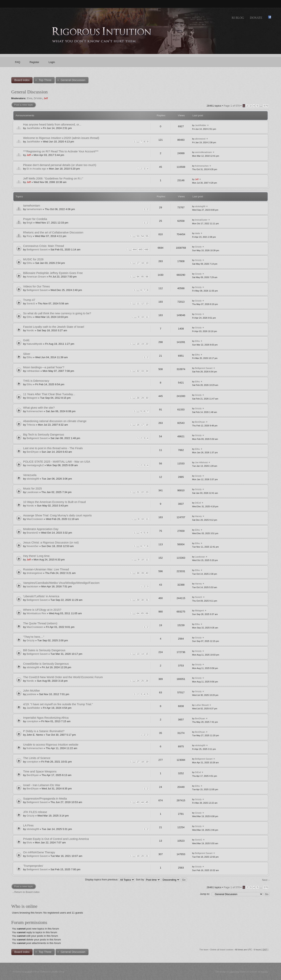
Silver (27, 354)
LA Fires (28, 825)
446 (146, 250)
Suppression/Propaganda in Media (45, 799)
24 (138, 681)
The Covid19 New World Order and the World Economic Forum (63, 677)
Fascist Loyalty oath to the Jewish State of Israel (54, 327)
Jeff (46, 98)
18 (142, 263)
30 (147, 398)
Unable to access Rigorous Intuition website (51, 745)
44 (142, 802)
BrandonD (32, 533)
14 (142, 654)
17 (138, 263)
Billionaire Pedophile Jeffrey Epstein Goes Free (53, 273)
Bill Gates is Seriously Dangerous (44, 650)
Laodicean (32, 492)
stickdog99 (200, 206)
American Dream (36, 277)
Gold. (27, 340)
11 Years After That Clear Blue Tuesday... (49, 394)
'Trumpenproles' (33, 866)
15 (147, 654)
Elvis (30, 98)
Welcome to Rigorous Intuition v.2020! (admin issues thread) (61, 138)
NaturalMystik (34, 344)
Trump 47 (29, 300)
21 (138, 492)
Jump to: (205, 894)
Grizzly (198, 247)
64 (138, 613)
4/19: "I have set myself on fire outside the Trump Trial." (58, 704)
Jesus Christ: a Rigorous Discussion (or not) (51, 543)
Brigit (29, 223)
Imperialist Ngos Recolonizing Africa (46, 718)
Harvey (199, 516)
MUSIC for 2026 (33, 259)
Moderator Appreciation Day (41, 529)
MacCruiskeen (35, 519)
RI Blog (238, 18)
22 (142, 492)
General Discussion (29, 92)
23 (147, 492)
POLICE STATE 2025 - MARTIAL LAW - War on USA (57, 462)
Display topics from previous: (110, 880)
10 (142, 317)
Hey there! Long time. (37, 556)
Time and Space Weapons (40, 771)
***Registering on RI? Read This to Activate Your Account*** (61, 151)
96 (147, 277)
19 (147, 263)
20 (147, 344)
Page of (232, 106)
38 (138, 573)
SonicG (31, 304)
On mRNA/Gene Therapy (39, 852)
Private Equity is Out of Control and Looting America (56, 839)
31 (147, 600)
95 (142, 277)
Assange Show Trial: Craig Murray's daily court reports (58, 515)
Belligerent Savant (37, 250)
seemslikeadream (204, 152)
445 (140, 250)
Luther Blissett (202, 705)
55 (147, 236)
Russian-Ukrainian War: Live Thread (46, 569)
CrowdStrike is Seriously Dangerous (46, 664)
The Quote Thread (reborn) (40, 623)
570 (266, 106)
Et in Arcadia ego (36, 169)
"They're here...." (34, 637)
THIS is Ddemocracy (36, 381)
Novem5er (32, 546)
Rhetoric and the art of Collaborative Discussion (53, 232)
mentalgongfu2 (35, 465)
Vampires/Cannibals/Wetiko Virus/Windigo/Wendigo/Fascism (61, 583)
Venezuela (30, 475)
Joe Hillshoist (201, 462)
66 (147, 613)
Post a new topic (24, 105)
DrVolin (38, 98)
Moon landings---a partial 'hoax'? (44, 367)
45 (147, 802)
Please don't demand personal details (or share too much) (60, 165)
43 (138, 802)
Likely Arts (234, 972)
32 (138, 371)
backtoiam (32, 586)
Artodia (264, 972)
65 (142, 613)
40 (147, 573)
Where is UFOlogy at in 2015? (42, 610)
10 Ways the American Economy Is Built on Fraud (55, 502)
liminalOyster (201, 220)
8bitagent (32, 398)
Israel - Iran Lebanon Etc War (42, 785)
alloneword (200, 139)
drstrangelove (34, 573)
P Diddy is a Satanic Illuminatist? (44, 731)
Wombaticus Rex (36, 613)
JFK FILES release (35, 812)
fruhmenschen (202, 166)
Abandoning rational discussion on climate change (55, 421)
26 (147, 681)
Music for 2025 (33, 489)
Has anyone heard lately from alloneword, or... (52, 125)
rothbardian (33, 371)
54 (142, 236)
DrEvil (198, 503)
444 (135, 250)
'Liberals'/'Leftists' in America (41, 596)
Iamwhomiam (32, 206)
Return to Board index (27, 892)
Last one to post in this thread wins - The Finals (53, 448)
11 (138, 304)
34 (147, 371)
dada (197, 233)
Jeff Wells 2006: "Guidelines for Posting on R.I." (53, 179)
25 (142, 681)
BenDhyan (200, 422)
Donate (256, 18)
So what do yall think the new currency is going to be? (57, 313)
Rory (29, 236)
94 (138, 277)
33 (142, 371)
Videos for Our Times (37, 286)
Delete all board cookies (222, 950)
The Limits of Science (37, 758)
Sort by (148, 880)
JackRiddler (33, 128)
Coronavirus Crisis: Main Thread (44, 246)
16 (138, 425)
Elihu (29, 263)
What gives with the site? (39, 408)
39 (142, 573)
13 (147, 304)
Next (265, 880)
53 (138, 236)
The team (204, 950)
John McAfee (32, 691)
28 (138, 398)
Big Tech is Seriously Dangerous (44, 435)
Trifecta (31, 425)
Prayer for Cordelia (35, 219)
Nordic (30, 330)
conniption (32, 721)
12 (142, 304)
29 (142, 398)
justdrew (31, 694)
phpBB (28, 972)
